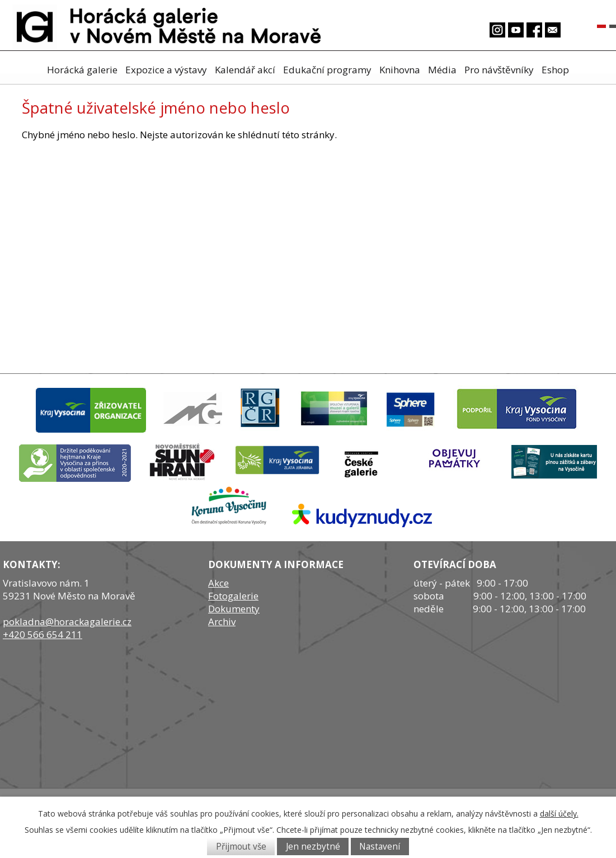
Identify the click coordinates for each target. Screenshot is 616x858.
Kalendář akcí (245, 70)
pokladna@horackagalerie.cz (67, 622)
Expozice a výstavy (166, 70)
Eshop (555, 70)
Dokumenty (234, 609)
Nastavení (380, 847)
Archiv (222, 622)
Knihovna (400, 70)
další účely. (559, 814)
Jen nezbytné (313, 847)
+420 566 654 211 (43, 634)
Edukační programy (327, 70)
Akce (218, 583)
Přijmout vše (241, 847)
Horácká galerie (82, 70)
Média (442, 70)
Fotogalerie (233, 596)
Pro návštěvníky (499, 70)
